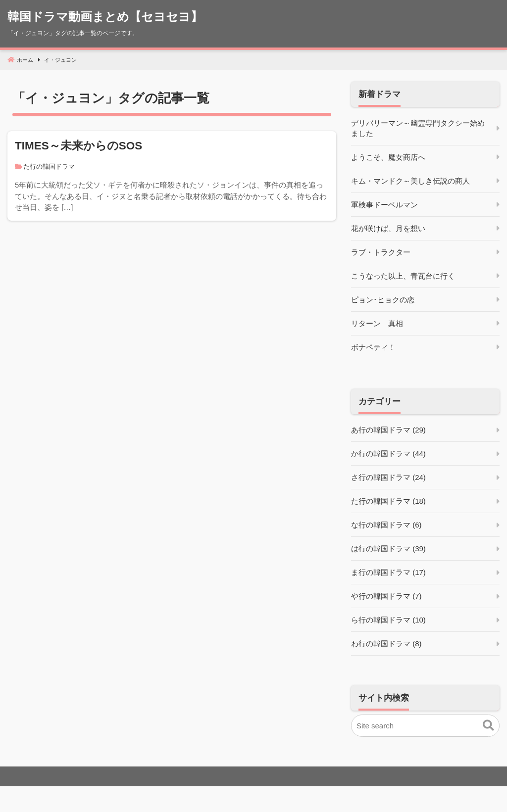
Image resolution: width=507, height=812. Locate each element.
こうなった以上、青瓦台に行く (403, 276)
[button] (488, 726)
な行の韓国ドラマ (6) (386, 525)
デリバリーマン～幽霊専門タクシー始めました (418, 128)
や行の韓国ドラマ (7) (386, 596)
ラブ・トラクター (381, 252)
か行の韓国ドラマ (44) (388, 454)
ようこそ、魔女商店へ (388, 157)
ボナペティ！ (373, 347)
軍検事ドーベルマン (384, 205)
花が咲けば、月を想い (388, 228)
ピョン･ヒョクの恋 (383, 300)
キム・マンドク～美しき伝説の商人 (410, 181)
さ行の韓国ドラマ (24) (388, 477)
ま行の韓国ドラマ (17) (388, 572)
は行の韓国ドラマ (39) (388, 549)
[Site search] (425, 726)
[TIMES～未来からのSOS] (172, 176)
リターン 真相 (377, 323)
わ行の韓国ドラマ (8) (386, 644)
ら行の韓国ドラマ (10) (388, 620)
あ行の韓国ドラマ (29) (388, 430)
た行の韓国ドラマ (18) (388, 501)
